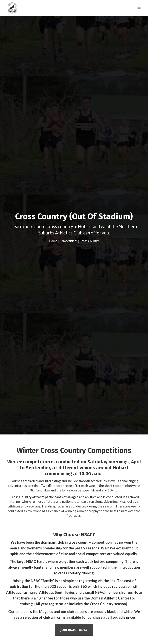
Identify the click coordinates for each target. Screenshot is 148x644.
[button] (139, 8)
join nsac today (74, 630)
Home (53, 241)
